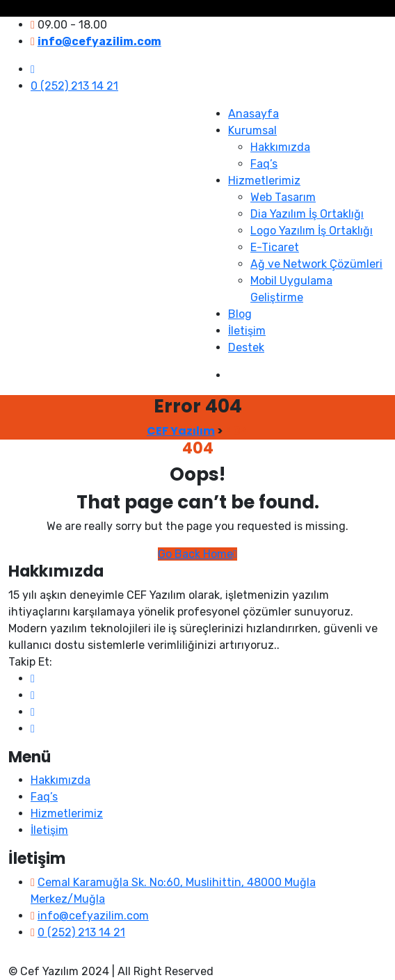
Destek (246, 347)
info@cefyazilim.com (93, 916)
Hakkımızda (280, 147)
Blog (240, 314)
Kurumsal (252, 130)
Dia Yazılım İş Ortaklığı (307, 214)
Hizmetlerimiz (264, 180)
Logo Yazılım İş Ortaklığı (312, 231)
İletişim (247, 331)
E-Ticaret (275, 247)
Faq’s (264, 164)
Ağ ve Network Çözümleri (316, 264)
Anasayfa (253, 114)
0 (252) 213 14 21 (74, 86)
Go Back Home (197, 554)
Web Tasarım (283, 197)
